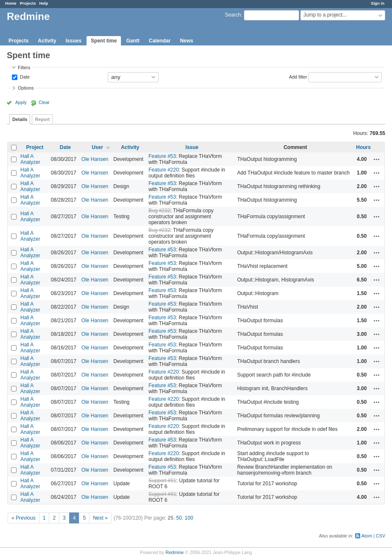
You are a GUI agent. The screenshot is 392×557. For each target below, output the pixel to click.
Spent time (104, 41)
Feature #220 (164, 170)
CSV (381, 536)
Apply (21, 102)
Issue (192, 147)
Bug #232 (159, 211)
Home (11, 3)
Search (233, 15)
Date (24, 76)
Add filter (298, 76)
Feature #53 (162, 156)
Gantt (133, 41)
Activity (47, 41)
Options (26, 88)
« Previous (24, 518)
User (97, 147)
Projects (28, 3)
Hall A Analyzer (30, 159)
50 (179, 518)
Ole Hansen (95, 159)
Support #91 (162, 481)
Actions (377, 159)
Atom (367, 536)
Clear (44, 102)
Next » (100, 518)
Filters (24, 68)
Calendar (160, 41)
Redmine (175, 552)
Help (44, 3)
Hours (363, 147)
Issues (74, 41)
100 (189, 518)
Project (35, 147)
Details (20, 119)
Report (42, 119)
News (186, 41)
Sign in (378, 3)
